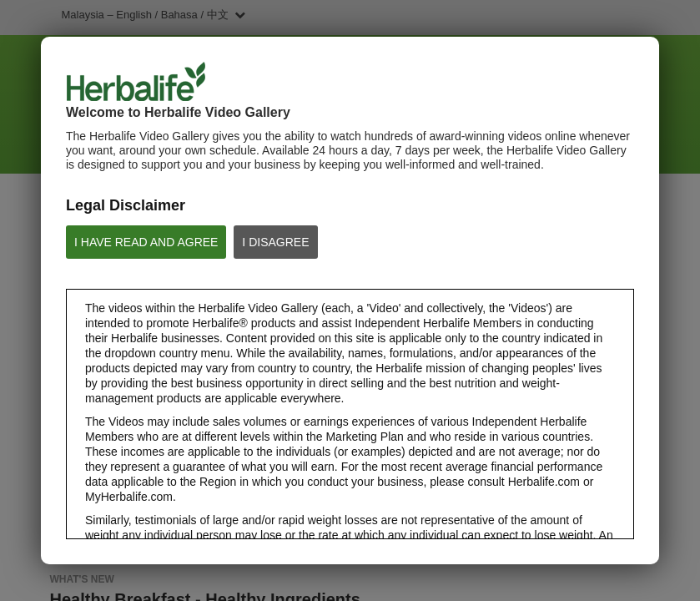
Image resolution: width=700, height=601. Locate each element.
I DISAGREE (275, 242)
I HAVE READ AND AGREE (146, 242)
